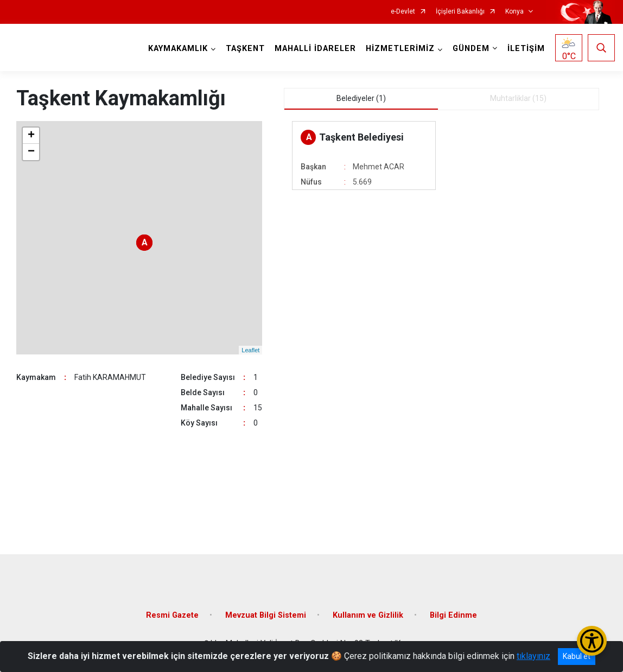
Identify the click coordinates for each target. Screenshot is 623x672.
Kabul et (577, 656)
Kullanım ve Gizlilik (368, 615)
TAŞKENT (245, 49)
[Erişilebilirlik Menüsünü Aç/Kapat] (592, 641)
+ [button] (31, 136)
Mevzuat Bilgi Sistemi (266, 615)
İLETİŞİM (526, 49)
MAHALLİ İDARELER (315, 49)
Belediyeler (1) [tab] (361, 98)
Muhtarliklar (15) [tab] (518, 98)
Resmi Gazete (172, 615)
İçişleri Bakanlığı (460, 12)
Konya (514, 12)
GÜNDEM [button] (471, 49)
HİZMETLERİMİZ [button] (400, 49)
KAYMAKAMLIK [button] (178, 49)
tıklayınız (533, 656)
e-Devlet (403, 12)
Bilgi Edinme (453, 615)
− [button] (31, 152)
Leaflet (250, 350)
